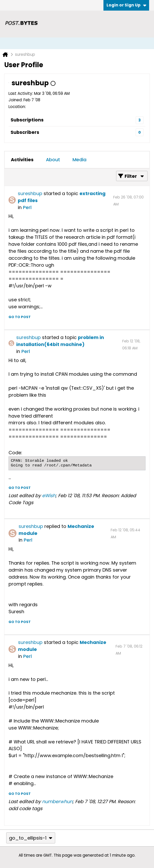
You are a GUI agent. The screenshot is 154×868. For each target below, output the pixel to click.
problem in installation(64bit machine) (60, 341)
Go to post (20, 317)
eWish (49, 496)
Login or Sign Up (126, 5)
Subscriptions (27, 120)
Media (79, 160)
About (53, 160)
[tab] (22, 160)
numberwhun (57, 801)
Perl (27, 207)
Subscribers (25, 132)
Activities (22, 160)
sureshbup (30, 193)
